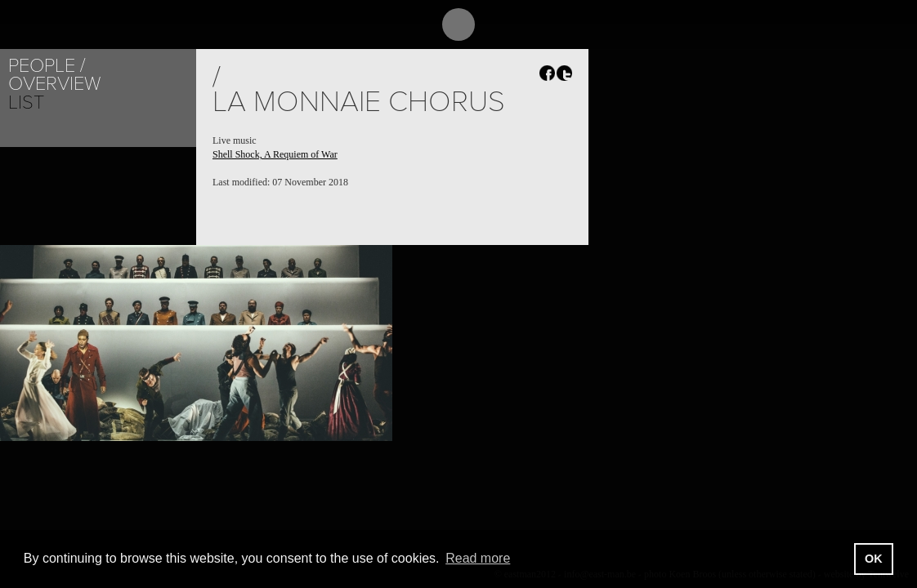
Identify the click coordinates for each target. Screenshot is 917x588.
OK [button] (874, 559)
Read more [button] (478, 558)
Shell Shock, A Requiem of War (275, 154)
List (26, 102)
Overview (54, 84)
